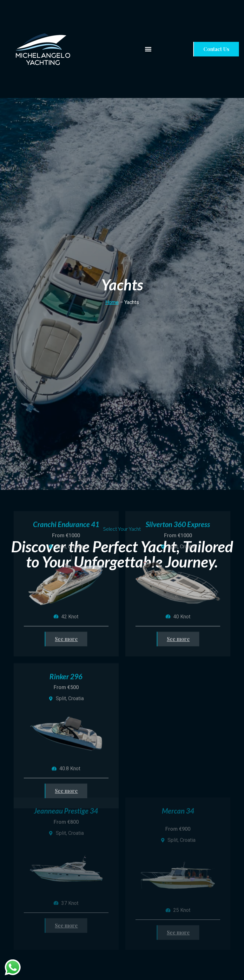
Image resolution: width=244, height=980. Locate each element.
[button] (148, 49)
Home (112, 302)
